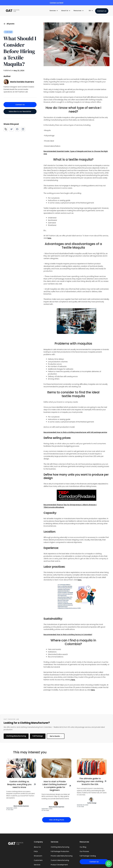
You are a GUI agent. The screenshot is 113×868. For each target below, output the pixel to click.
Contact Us (20, 105)
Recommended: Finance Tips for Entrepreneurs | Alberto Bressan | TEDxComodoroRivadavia (70, 506)
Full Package (38, 736)
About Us (37, 847)
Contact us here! (57, 3)
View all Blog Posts (57, 820)
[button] (54, 11)
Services (37, 865)
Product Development (59, 865)
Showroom (38, 856)
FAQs (36, 851)
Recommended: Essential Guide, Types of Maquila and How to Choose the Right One (76, 152)
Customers (38, 860)
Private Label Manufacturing (62, 856)
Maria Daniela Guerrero (22, 82)
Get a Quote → (56, 736)
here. (49, 238)
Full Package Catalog (88, 856)
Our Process (84, 851)
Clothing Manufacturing (16, 736)
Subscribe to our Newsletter (20, 111)
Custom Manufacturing (60, 860)
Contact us (102, 11)
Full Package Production (60, 851)
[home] (13, 11)
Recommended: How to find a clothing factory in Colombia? (68, 635)
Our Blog (83, 847)
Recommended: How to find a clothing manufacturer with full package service (75, 432)
